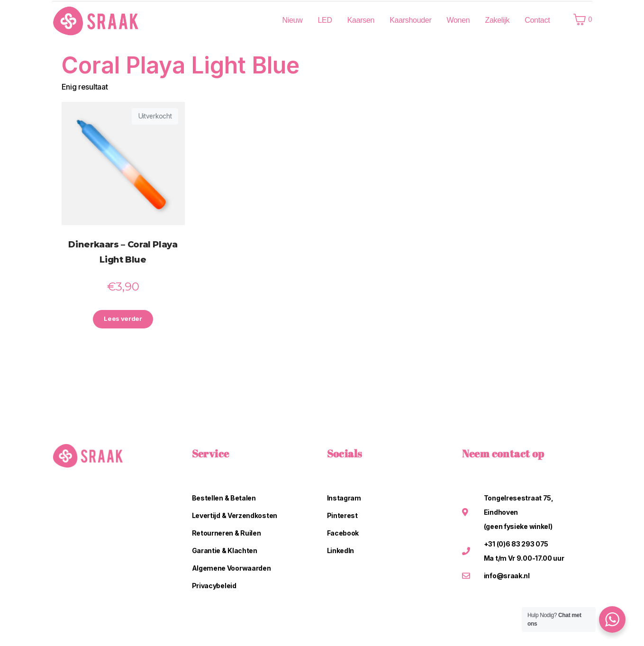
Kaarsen (361, 20)
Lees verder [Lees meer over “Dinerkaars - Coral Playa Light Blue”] (123, 320)
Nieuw (292, 20)
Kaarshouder (410, 20)
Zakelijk (497, 20)
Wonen (458, 20)
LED (325, 20)
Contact (537, 20)
